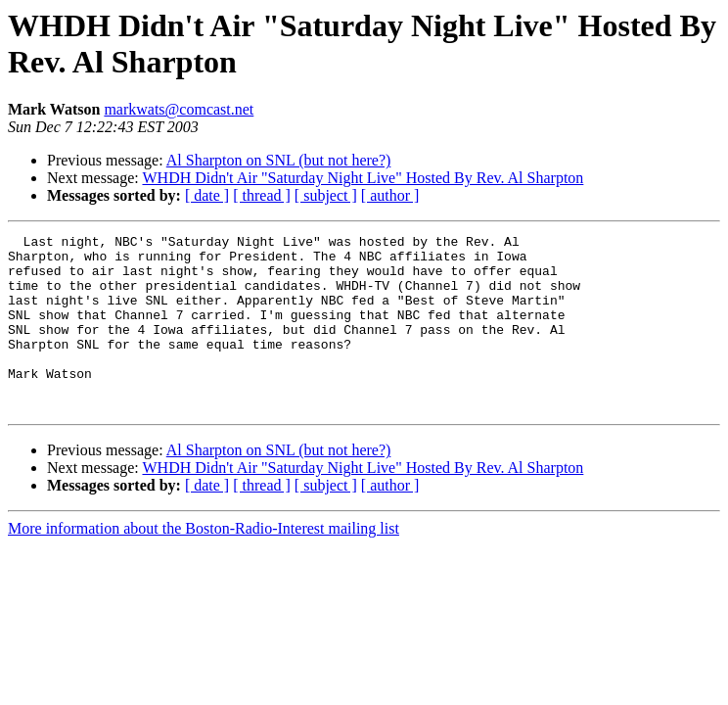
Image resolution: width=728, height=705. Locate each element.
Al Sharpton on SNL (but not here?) (279, 160)
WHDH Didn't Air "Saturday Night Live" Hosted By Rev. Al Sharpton (363, 178)
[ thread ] (262, 195)
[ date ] (207, 195)
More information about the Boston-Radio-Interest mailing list (204, 564)
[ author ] (390, 195)
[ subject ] (326, 195)
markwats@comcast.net (179, 109)
